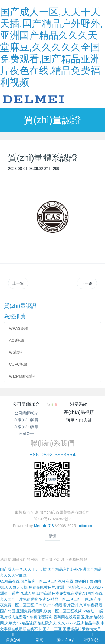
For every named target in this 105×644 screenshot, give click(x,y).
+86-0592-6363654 (52, 455)
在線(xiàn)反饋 (26, 427)
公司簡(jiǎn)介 (26, 404)
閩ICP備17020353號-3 (52, 519)
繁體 (52, 536)
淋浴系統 (79, 404)
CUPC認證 (18, 364)
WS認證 (16, 352)
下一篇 (87, 283)
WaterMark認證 (22, 376)
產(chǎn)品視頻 (79, 412)
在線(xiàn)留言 (26, 420)
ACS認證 (17, 340)
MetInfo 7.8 (44, 526)
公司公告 (26, 434)
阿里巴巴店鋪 (79, 420)
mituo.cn (85, 526)
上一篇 (18, 283)
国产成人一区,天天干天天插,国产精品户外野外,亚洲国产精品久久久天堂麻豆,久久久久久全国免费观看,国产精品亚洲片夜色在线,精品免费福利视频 (51, 47)
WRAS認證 (19, 328)
